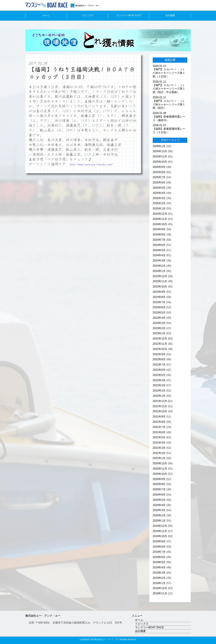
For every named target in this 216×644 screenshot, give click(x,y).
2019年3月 (159, 573)
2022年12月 (160, 339)
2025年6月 (159, 182)
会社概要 (170, 15)
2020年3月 (159, 510)
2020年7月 (159, 489)
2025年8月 (159, 172)
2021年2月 (159, 453)
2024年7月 (159, 240)
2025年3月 (159, 198)
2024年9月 (159, 229)
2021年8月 (159, 422)
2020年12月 (160, 463)
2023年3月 (159, 323)
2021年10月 (160, 411)
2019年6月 (159, 557)
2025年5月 (159, 188)
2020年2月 (159, 515)
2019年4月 (159, 567)
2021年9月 (159, 417)
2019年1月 (159, 583)
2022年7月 (159, 365)
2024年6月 (159, 245)
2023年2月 (159, 328)
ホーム (46, 15)
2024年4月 (159, 255)
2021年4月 (159, 443)
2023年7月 (159, 302)
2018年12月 (160, 588)
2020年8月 (159, 484)
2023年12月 (160, 276)
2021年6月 (159, 432)
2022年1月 (159, 396)
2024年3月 (159, 261)
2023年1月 (159, 333)
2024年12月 (160, 214)
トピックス (87, 15)
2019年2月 (159, 578)
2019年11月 (160, 531)
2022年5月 (159, 375)
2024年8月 (159, 235)
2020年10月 (160, 474)
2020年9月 (159, 479)
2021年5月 (159, 437)
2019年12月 (160, 526)
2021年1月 (159, 458)
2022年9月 (159, 354)
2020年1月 (159, 521)
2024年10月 (160, 224)
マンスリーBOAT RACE (129, 15)
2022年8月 (159, 359)
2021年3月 (159, 448)
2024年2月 (159, 266)
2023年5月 (159, 313)
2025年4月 (159, 193)
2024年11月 (160, 219)
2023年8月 (159, 297)
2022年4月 (159, 380)
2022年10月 (160, 349)
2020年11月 (160, 469)
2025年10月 (160, 162)
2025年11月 (160, 156)
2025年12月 (160, 151)
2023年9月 (159, 292)
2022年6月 (159, 370)
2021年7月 (159, 427)
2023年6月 (159, 307)
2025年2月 (159, 203)
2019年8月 (159, 547)
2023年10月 (160, 287)
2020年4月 (159, 505)
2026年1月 (159, 146)
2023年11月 (160, 281)
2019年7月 (159, 552)
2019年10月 (160, 536)
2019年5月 (159, 562)
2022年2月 (159, 391)
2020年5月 (159, 500)
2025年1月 (159, 209)
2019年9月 (159, 541)
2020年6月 (159, 495)
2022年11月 (160, 344)
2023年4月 (159, 318)
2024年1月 (159, 271)
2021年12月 (160, 401)
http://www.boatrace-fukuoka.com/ (91, 164)
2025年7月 (159, 177)
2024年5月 (159, 250)
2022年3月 (159, 385)
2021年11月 (160, 406)
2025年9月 (159, 167)
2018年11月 (160, 593)
